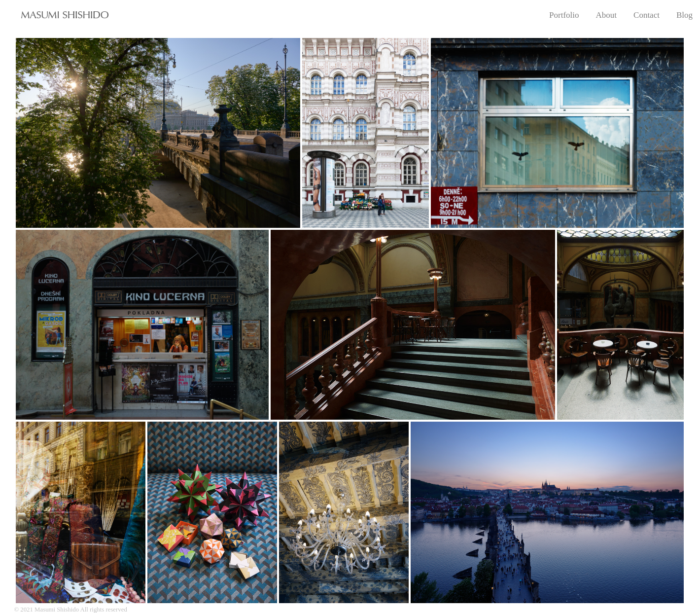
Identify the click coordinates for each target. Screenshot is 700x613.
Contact (647, 15)
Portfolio (564, 15)
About (607, 15)
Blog (684, 15)
